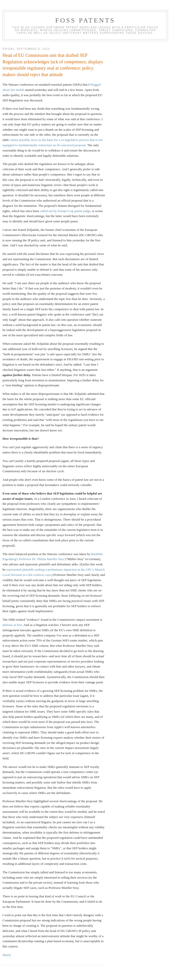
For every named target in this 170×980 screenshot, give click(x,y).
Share (6, 955)
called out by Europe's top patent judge (65, 211)
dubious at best (12, 625)
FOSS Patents (85, 20)
